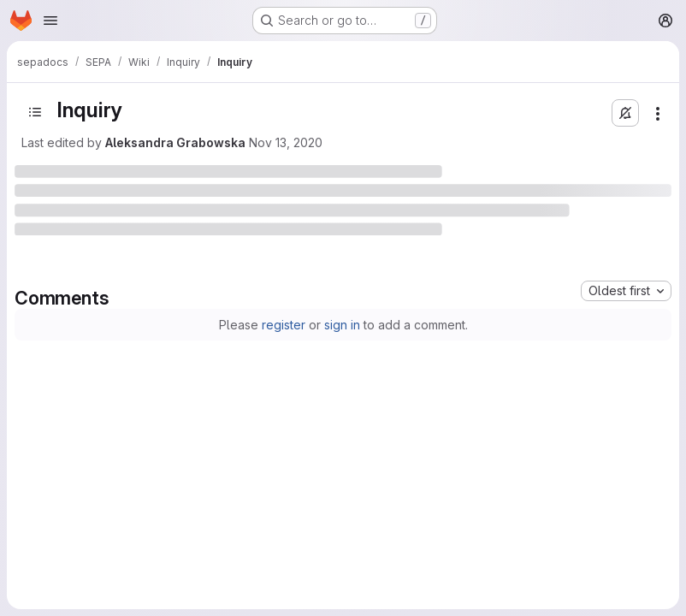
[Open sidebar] (35, 112)
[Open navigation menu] (50, 21)
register (284, 325)
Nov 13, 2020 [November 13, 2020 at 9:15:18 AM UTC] (286, 142)
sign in (342, 325)
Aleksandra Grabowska (175, 142)
